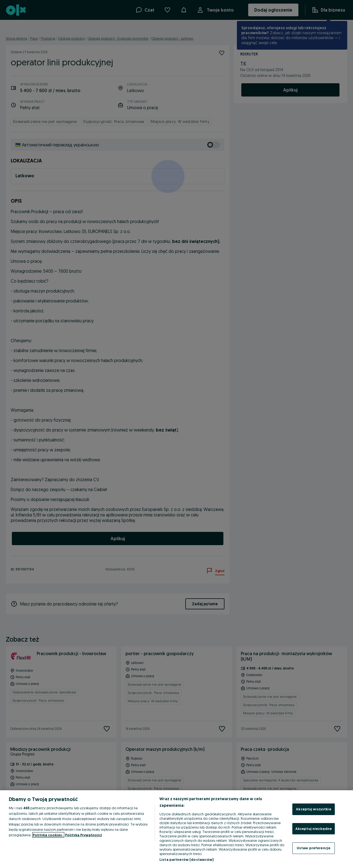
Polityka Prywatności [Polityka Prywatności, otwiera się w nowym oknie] (84, 835)
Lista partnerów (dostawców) (187, 859)
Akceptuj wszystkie (313, 809)
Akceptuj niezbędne (314, 829)
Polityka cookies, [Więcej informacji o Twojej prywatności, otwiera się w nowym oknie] (48, 835)
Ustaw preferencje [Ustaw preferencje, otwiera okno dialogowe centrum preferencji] (314, 848)
